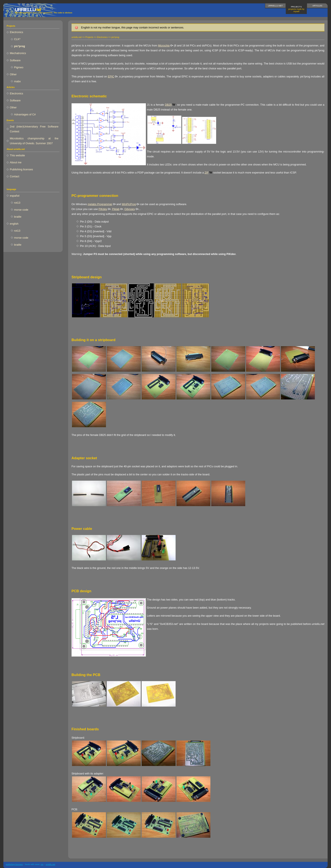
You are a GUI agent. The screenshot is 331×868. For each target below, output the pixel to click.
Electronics (16, 32)
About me (16, 162)
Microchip (164, 45)
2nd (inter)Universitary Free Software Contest (34, 129)
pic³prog (19, 46)
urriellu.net (275, 6)
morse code (21, 210)
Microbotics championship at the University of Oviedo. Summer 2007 (34, 141)
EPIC (111, 76)
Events (10, 120)
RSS (42, 864)
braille (18, 217)
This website (17, 155)
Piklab (116, 209)
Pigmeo (19, 67)
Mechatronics (18, 53)
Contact (14, 176)
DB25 (168, 105)
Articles (317, 6)
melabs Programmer (100, 204)
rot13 (17, 203)
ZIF (207, 173)
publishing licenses (14, 864)
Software (15, 60)
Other (13, 74)
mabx (17, 81)
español (15, 196)
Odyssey (130, 209)
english (14, 224)
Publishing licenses (21, 169)
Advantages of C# (25, 114)
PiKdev (103, 209)
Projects (296, 9)
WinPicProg (129, 204)
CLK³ (17, 39)
